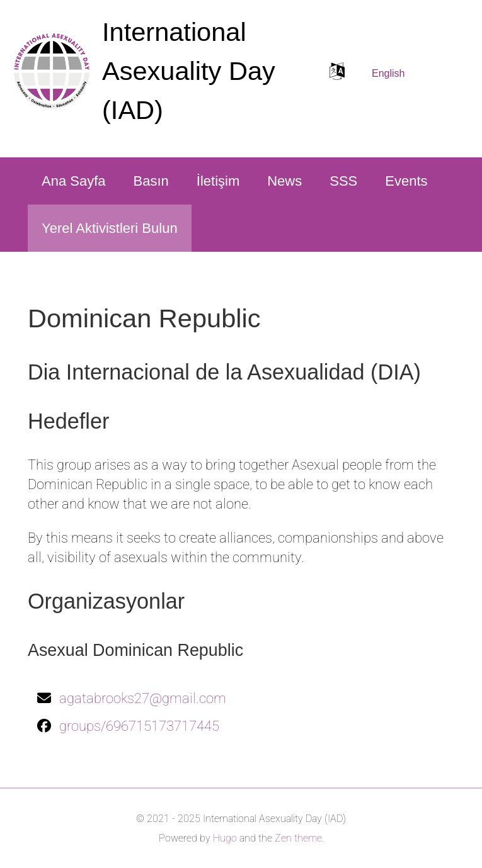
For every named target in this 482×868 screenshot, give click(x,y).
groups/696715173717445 (139, 726)
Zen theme (298, 838)
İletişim (218, 181)
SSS (343, 181)
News (284, 181)
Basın (151, 181)
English (388, 73)
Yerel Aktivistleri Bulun (110, 228)
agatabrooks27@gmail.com (143, 698)
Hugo (225, 838)
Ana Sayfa (74, 181)
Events (406, 181)
